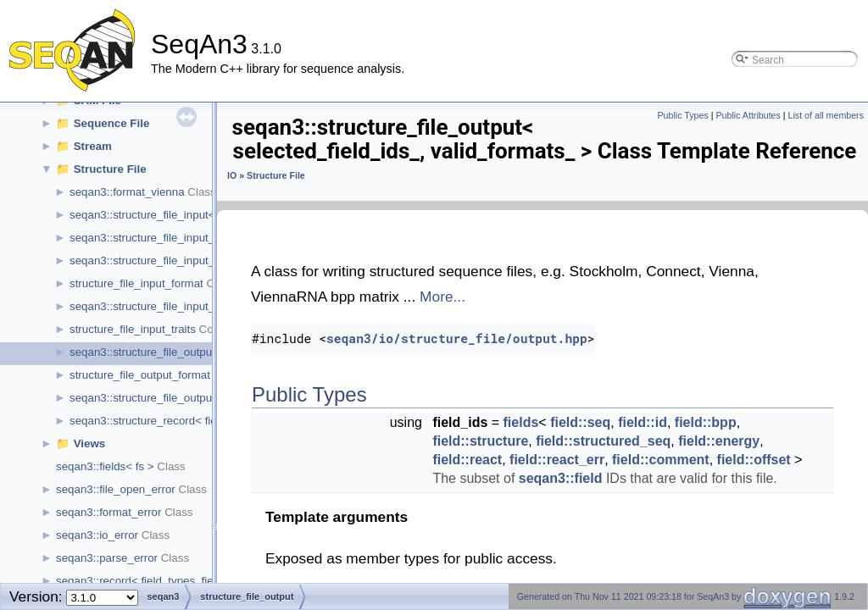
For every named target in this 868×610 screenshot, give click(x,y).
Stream (93, 146)
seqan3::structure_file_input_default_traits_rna (186, 261)
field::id (643, 422)
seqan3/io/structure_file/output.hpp (457, 338)
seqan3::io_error (97, 535)
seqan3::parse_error (107, 558)
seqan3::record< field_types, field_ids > (154, 581)
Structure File (110, 169)
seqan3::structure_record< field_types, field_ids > (193, 421)
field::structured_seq (603, 441)
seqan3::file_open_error (116, 489)
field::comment (661, 460)
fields (521, 422)
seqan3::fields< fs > (105, 466)
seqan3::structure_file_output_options (164, 398)
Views (90, 444)
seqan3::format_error (108, 512)
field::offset (754, 460)
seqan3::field (561, 478)
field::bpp (706, 422)
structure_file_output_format (140, 375)
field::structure (480, 441)
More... (442, 297)
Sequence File (112, 123)
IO (232, 175)
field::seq (580, 422)
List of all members (826, 115)
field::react (467, 460)
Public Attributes (748, 115)
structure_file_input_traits (133, 329)
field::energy (719, 441)
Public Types (683, 115)
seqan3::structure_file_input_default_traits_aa (184, 238)
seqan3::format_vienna (127, 192)
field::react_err (557, 460)
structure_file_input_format (136, 283)
